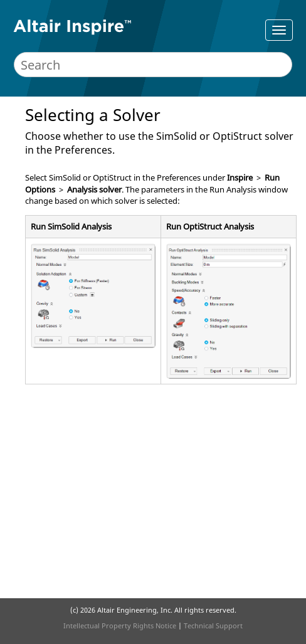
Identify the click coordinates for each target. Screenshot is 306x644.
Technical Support (213, 626)
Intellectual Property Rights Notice (120, 626)
